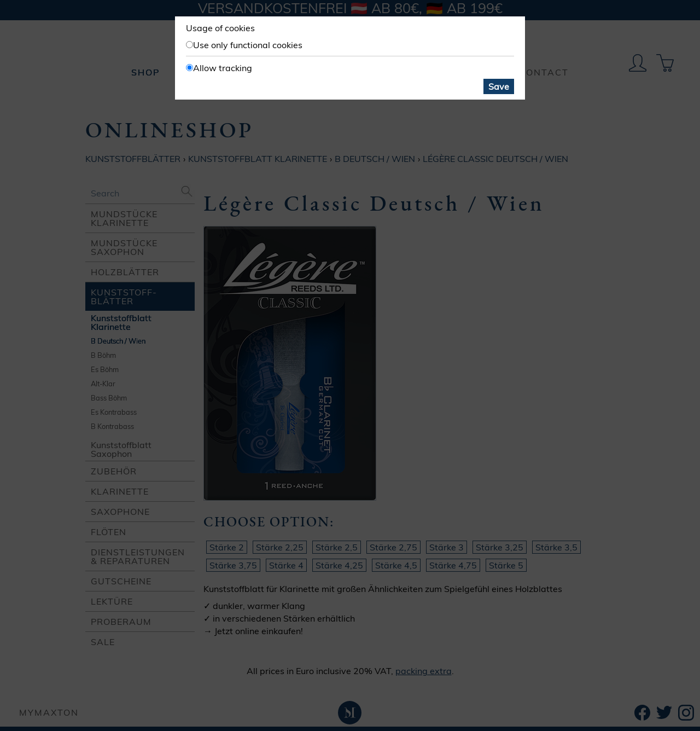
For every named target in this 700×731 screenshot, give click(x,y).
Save (499, 86)
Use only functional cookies (248, 45)
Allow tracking (223, 68)
